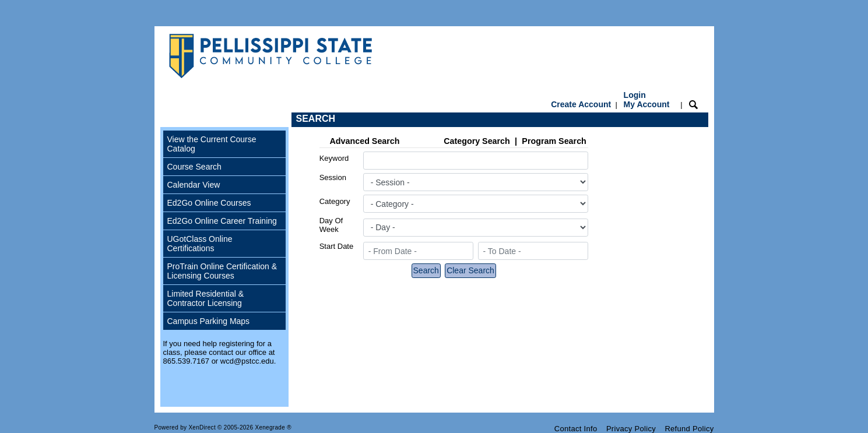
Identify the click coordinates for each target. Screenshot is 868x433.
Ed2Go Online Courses (209, 203)
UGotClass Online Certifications (200, 244)
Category (335, 201)
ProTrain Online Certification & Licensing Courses (222, 271)
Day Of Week (331, 225)
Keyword (334, 158)
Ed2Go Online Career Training (222, 221)
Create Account (581, 104)
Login (647, 100)
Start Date (337, 246)
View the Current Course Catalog (212, 144)
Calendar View (194, 185)
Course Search (194, 167)
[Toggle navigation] (171, 120)
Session (333, 177)
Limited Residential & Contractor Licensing (206, 298)
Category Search (477, 141)
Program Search (554, 141)
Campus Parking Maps (209, 321)
